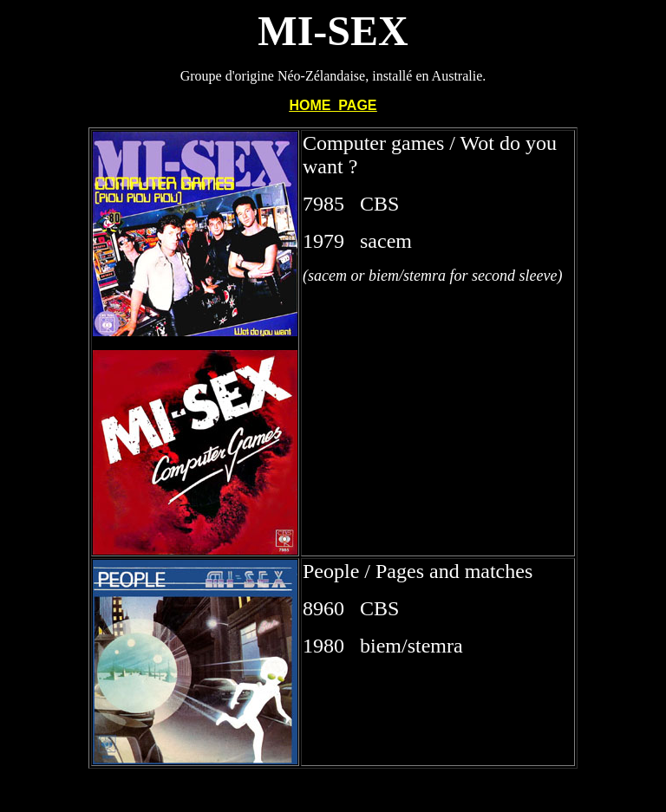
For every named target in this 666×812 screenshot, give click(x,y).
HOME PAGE (333, 105)
